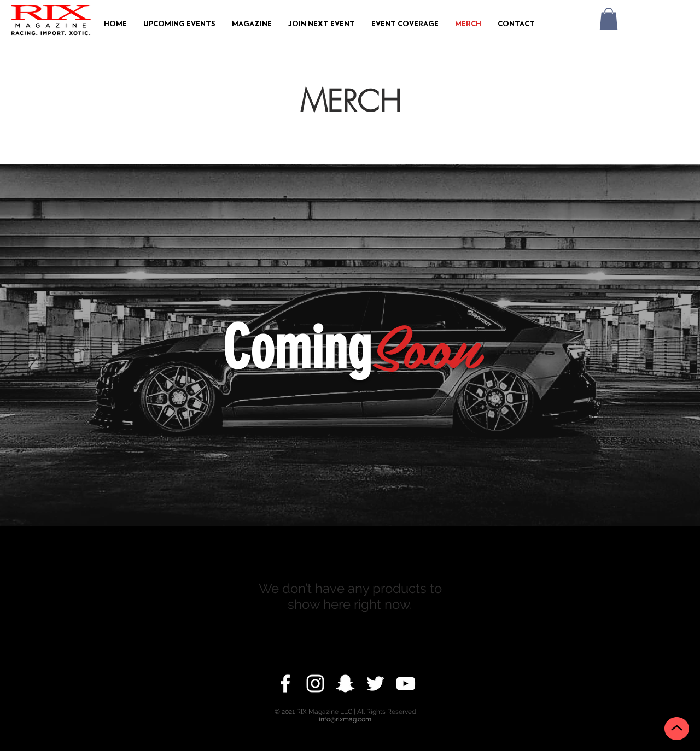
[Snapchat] (345, 683)
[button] (179, 25)
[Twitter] (375, 683)
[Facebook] (285, 683)
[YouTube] (406, 683)
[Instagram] (315, 683)
